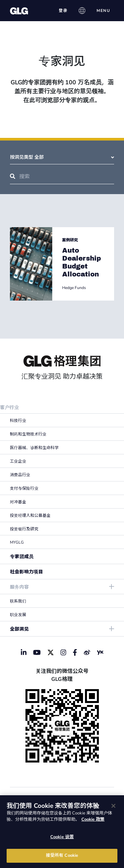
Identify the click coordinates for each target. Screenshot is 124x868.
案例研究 (70, 240)
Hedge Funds (74, 288)
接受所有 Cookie (62, 855)
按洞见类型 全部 (62, 157)
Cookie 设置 (62, 837)
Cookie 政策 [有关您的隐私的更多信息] (93, 819)
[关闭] (113, 806)
